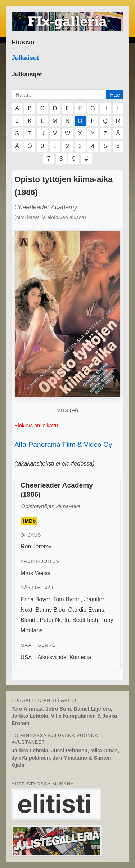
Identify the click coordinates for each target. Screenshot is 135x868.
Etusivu (23, 42)
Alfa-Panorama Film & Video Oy (63, 444)
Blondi (28, 620)
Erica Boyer (35, 599)
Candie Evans (86, 610)
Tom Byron (67, 599)
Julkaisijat (27, 74)
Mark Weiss (35, 573)
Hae (115, 95)
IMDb (29, 521)
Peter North (54, 620)
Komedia (80, 657)
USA (26, 657)
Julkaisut (25, 58)
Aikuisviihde (52, 657)
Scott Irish (85, 620)
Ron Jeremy (36, 546)
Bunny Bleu (50, 610)
